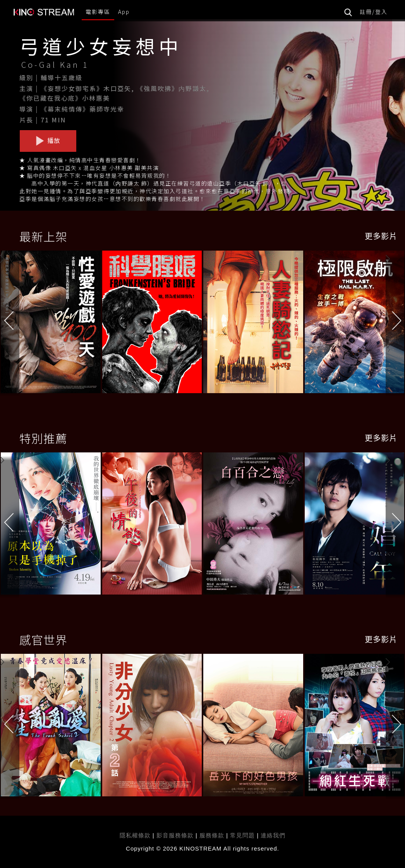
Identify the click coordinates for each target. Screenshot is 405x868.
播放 (48, 141)
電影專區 (98, 12)
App (124, 12)
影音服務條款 (175, 835)
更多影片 (381, 236)
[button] (395, 323)
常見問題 (242, 835)
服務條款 (213, 835)
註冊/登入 (374, 12)
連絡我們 (273, 835)
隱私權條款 (135, 835)
